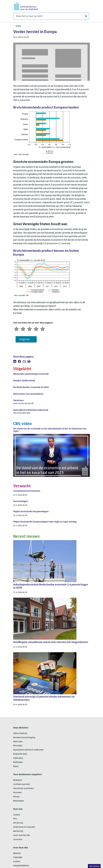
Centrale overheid (21, 784)
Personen (18, 793)
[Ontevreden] (23, 329)
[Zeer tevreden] (43, 329)
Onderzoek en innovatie (24, 827)
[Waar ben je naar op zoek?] (51, 16)
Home (18, 26)
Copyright (18, 857)
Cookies (17, 862)
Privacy (16, 797)
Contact (17, 815)
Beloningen (19, 801)
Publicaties (18, 758)
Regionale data (20, 754)
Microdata (18, 746)
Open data (18, 742)
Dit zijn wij (18, 823)
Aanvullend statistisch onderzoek (28, 750)
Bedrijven (18, 780)
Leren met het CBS (22, 835)
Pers (15, 819)
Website (17, 853)
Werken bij (18, 831)
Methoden (18, 762)
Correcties (18, 840)
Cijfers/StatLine (20, 733)
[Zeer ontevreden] (16, 329)
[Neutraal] (30, 329)
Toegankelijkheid (21, 866)
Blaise (16, 766)
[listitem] (15, 361)
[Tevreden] (36, 329)
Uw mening (94, 866)
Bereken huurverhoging (24, 738)
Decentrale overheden (24, 789)
